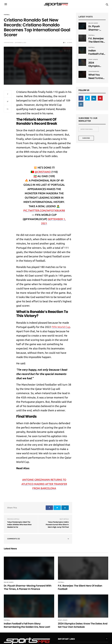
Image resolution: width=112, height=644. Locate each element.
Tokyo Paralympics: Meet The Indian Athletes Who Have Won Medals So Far (19, 524)
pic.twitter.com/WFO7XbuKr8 (44, 210)
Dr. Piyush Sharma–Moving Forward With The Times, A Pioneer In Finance (96, 28)
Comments (14, 539)
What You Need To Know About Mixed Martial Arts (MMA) (97, 76)
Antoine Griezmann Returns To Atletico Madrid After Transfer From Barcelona (44, 484)
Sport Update (93, 59)
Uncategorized (94, 71)
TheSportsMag (9, 43)
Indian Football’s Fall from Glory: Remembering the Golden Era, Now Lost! (97, 52)
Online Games (93, 23)
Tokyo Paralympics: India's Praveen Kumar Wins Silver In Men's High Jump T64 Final (57, 524)
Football (7, 15)
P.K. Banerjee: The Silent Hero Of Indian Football (97, 40)
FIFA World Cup (61, 327)
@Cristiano (43, 172)
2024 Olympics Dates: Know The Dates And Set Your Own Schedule (97, 64)
